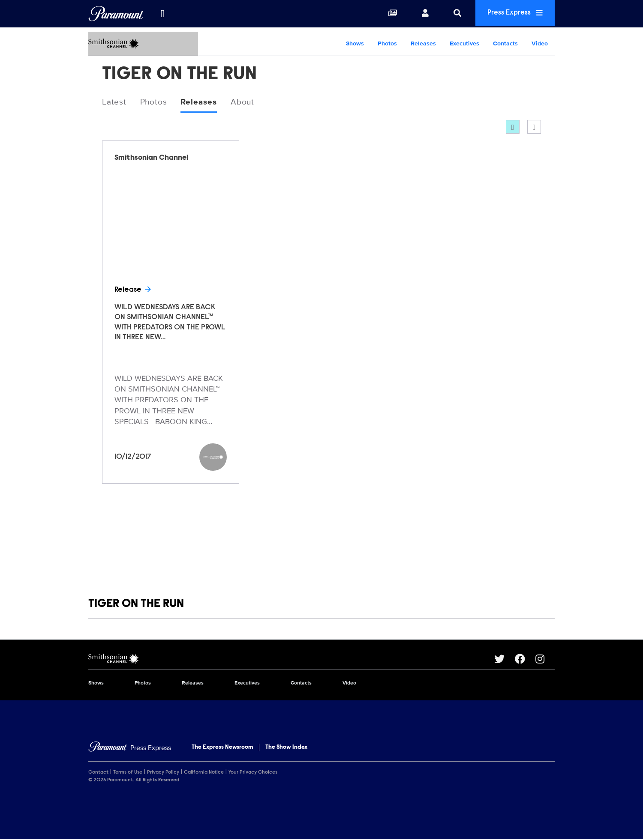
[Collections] (386, 14)
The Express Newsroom (222, 748)
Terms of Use (128, 773)
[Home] (130, 749)
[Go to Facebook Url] (525, 660)
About (247, 102)
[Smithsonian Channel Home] (143, 44)
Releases (423, 43)
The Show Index (286, 748)
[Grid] (513, 128)
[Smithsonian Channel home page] (291, 660)
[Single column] (534, 128)
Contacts (505, 43)
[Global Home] (116, 14)
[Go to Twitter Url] (505, 660)
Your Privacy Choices (253, 773)
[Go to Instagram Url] (545, 660)
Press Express (512, 13)
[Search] (451, 14)
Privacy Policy (163, 773)
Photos (387, 43)
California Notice (204, 773)
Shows (355, 43)
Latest (115, 102)
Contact (98, 773)
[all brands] (162, 14)
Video (540, 43)
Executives (464, 43)
